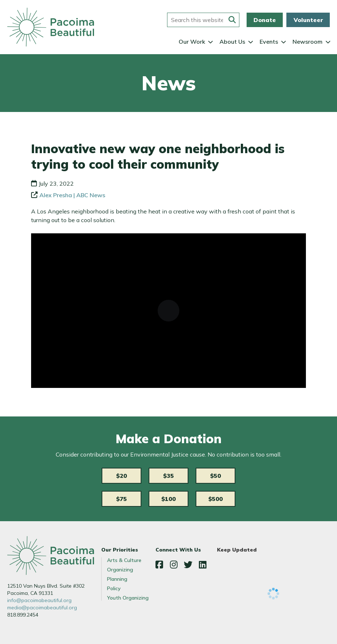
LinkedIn (202, 565)
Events (269, 42)
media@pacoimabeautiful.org (42, 608)
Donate (265, 20)
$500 (216, 499)
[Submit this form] (232, 20)
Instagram (174, 565)
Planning (117, 579)
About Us (232, 42)
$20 (121, 476)
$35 (168, 476)
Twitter (188, 565)
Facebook (159, 565)
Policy (114, 588)
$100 (168, 499)
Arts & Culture (124, 560)
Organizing (120, 570)
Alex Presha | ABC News (72, 195)
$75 (121, 499)
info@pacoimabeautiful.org (39, 600)
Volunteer (308, 20)
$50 (216, 476)
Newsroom (308, 42)
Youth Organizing (128, 598)
